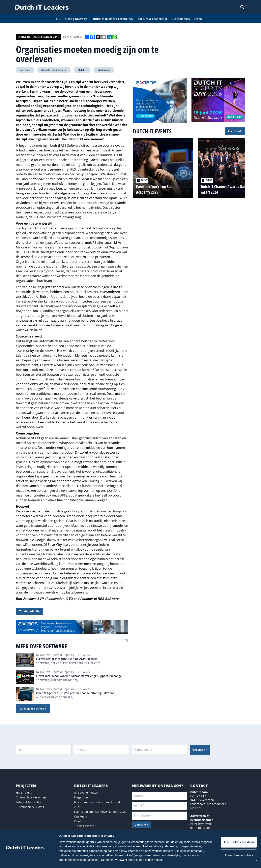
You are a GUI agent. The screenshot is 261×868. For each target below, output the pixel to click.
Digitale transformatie (54, 70)
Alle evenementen (86, 793)
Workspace (104, 70)
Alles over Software (33, 709)
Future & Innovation (29, 802)
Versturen (200, 750)
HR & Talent (24, 793)
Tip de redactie (29, 611)
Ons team (81, 816)
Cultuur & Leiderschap (31, 797)
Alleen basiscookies (239, 855)
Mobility (82, 70)
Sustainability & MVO (30, 807)
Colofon (79, 821)
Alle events (235, 131)
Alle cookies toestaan (239, 842)
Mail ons (196, 808)
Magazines (81, 797)
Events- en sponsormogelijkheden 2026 (100, 812)
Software (25, 70)
